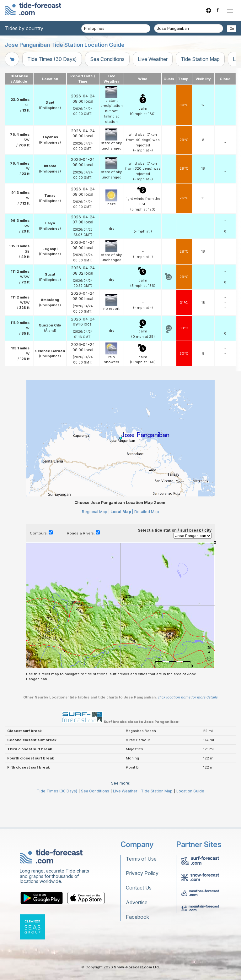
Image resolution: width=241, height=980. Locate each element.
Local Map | (122, 512)
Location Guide (190, 791)
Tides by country (24, 28)
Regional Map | (96, 512)
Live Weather (153, 59)
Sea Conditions (107, 59)
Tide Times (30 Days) (52, 59)
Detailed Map (147, 512)
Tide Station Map (200, 59)
